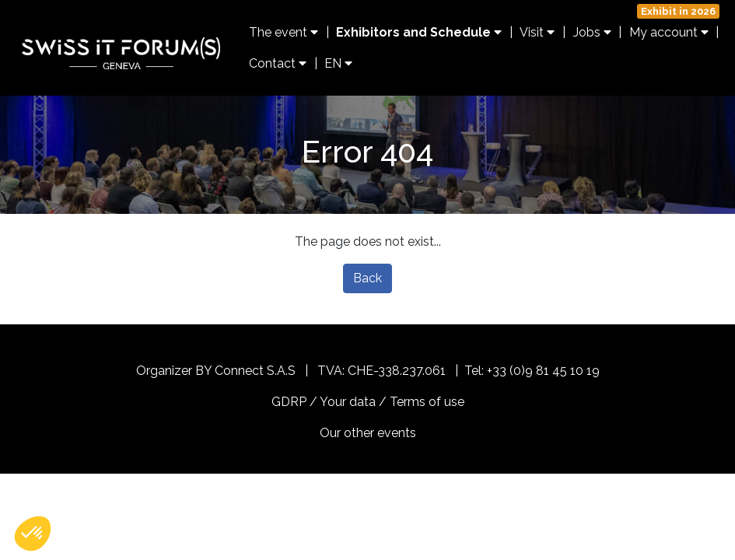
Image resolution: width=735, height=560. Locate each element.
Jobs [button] (592, 32)
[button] (33, 534)
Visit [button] (537, 32)
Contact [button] (278, 63)
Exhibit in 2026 (678, 11)
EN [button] (338, 63)
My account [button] (669, 32)
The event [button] (283, 32)
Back (367, 278)
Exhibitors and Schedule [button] (419, 32)
